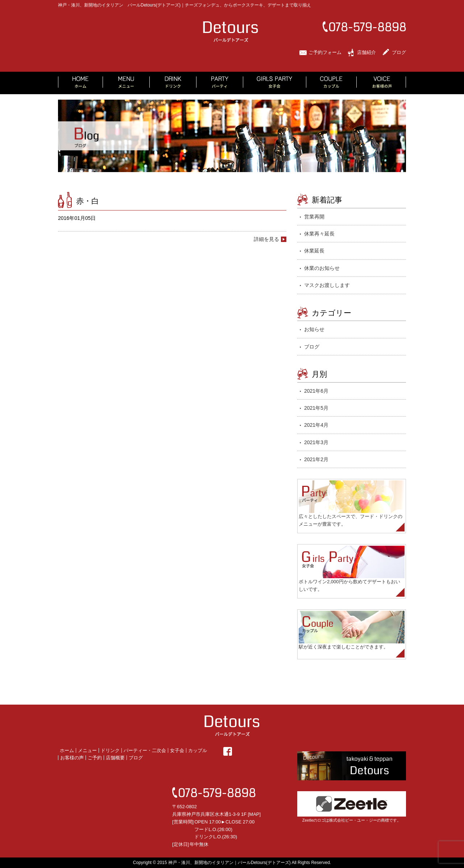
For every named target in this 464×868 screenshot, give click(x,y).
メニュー (87, 750)
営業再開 (314, 217)
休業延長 (314, 251)
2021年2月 (316, 459)
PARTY (220, 83)
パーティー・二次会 (145, 750)
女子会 (177, 750)
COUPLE (332, 83)
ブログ (399, 52)
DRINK (173, 83)
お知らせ (314, 329)
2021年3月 (316, 442)
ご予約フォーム (325, 52)
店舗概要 (115, 758)
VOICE (381, 83)
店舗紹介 (366, 52)
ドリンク (110, 750)
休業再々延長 (319, 234)
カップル (198, 750)
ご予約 (95, 758)
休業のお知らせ (322, 268)
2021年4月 (316, 425)
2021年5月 (316, 408)
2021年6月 (316, 391)
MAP (254, 814)
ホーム (67, 750)
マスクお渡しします (327, 285)
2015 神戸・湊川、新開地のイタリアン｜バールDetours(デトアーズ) (224, 863)
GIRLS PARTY (275, 83)
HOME (80, 83)
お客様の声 (72, 758)
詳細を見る (266, 239)
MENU (126, 83)
